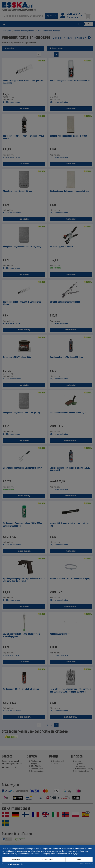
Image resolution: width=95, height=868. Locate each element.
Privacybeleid (89, 864)
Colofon (82, 864)
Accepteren (47, 859)
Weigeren (16, 859)
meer (79, 859)
